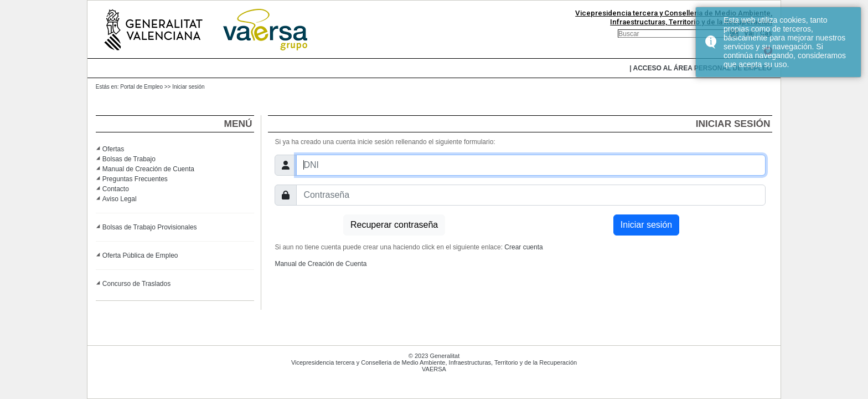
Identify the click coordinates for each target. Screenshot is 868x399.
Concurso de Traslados (136, 284)
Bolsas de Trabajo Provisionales (150, 227)
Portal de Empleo (141, 87)
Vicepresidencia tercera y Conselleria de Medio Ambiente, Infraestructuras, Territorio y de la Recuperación (674, 17)
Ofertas (113, 149)
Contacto (116, 189)
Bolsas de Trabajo (129, 159)
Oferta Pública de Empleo (140, 255)
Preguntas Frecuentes (135, 179)
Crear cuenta (523, 247)
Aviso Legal (120, 199)
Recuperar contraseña (394, 225)
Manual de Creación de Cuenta (148, 169)
